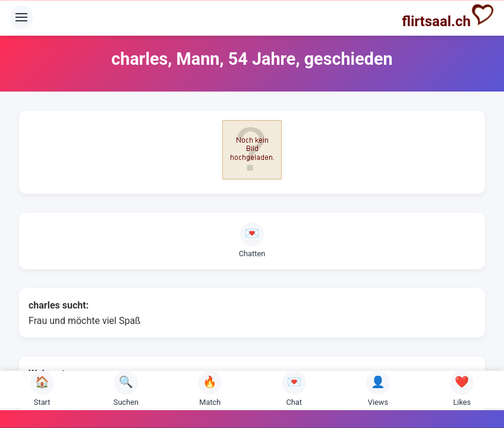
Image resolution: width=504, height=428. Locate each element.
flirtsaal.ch (448, 16)
